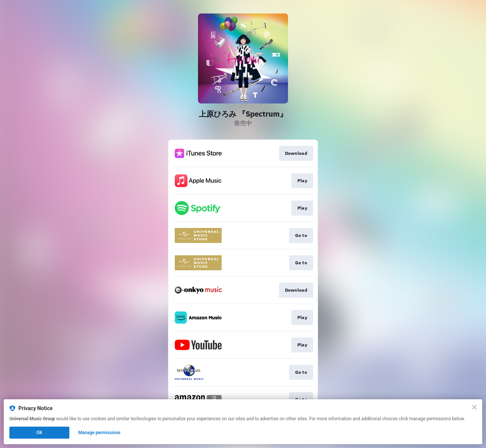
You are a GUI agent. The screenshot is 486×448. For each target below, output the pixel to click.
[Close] (474, 407)
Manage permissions (100, 433)
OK (39, 433)
